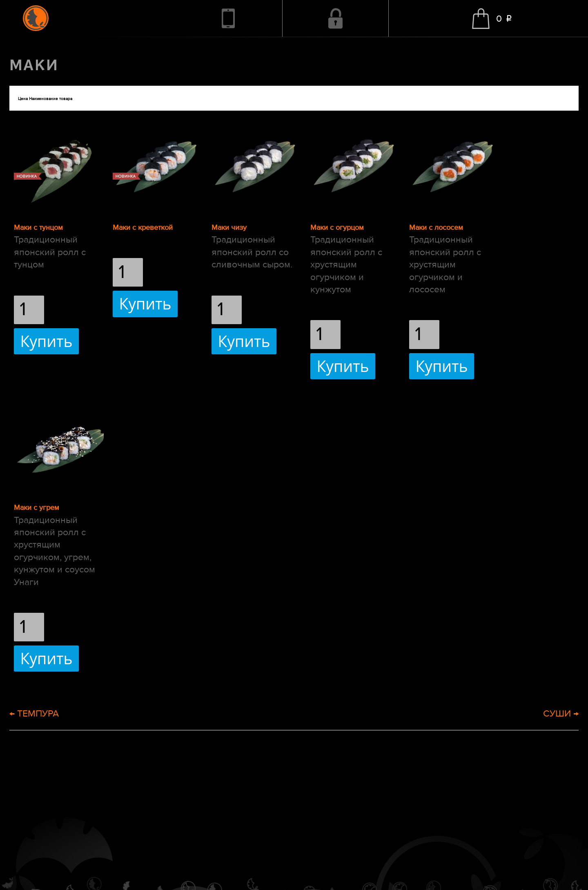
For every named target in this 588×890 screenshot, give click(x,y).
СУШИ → (561, 713)
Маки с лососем (436, 227)
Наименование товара (51, 99)
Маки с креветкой (143, 227)
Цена (23, 99)
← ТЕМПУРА (34, 713)
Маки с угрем (37, 507)
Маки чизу (229, 227)
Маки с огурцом (337, 227)
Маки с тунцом (38, 227)
